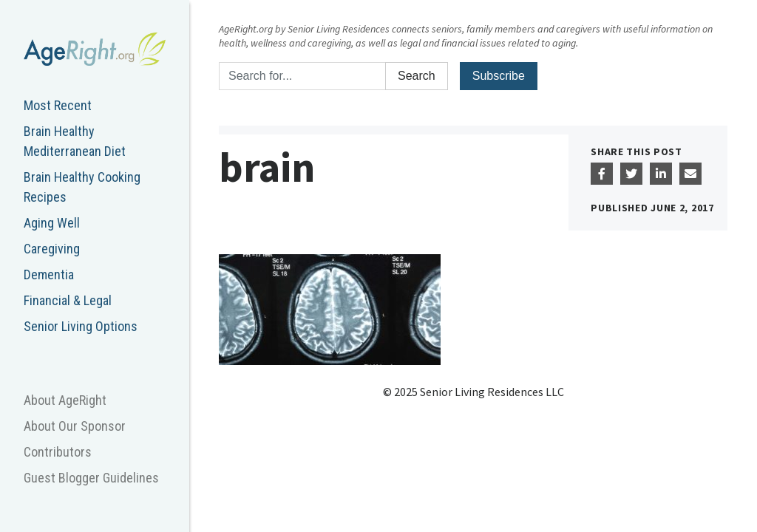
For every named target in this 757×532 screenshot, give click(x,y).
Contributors (58, 452)
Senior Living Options (81, 326)
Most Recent (58, 105)
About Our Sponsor (75, 426)
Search (417, 76)
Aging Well (52, 223)
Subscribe (499, 76)
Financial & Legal (68, 300)
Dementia (49, 274)
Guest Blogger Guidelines (91, 478)
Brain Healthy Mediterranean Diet (75, 141)
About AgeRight (65, 400)
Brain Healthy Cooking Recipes (82, 187)
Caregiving (52, 249)
